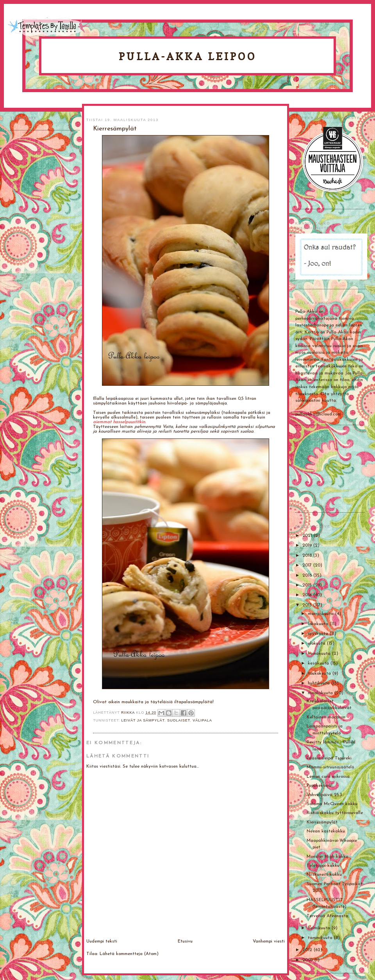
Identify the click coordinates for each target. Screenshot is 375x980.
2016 (308, 576)
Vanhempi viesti (269, 941)
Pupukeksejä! (320, 786)
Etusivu (185, 941)
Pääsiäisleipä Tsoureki (329, 758)
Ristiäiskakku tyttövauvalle (335, 813)
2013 (308, 605)
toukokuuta (320, 674)
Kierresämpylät (322, 822)
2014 (308, 595)
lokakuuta (319, 624)
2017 (308, 565)
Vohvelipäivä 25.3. (325, 795)
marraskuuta (321, 614)
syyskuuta (319, 634)
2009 (308, 960)
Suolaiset (179, 720)
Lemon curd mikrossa (328, 777)
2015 (308, 585)
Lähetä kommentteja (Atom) (129, 954)
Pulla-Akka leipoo (187, 56)
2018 (308, 556)
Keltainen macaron (326, 717)
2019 (308, 545)
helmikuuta (320, 928)
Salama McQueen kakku (332, 804)
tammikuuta (321, 938)
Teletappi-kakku (323, 866)
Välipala (202, 720)
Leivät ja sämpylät (143, 720)
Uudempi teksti (102, 941)
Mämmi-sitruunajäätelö (330, 767)
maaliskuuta (321, 693)
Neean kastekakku (326, 831)
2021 (308, 536)
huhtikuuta (320, 683)
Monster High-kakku (327, 857)
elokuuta (317, 643)
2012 (308, 950)
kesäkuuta (319, 663)
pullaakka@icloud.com (318, 414)
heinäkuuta (320, 654)
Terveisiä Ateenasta (327, 916)
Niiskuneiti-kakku (324, 875)
